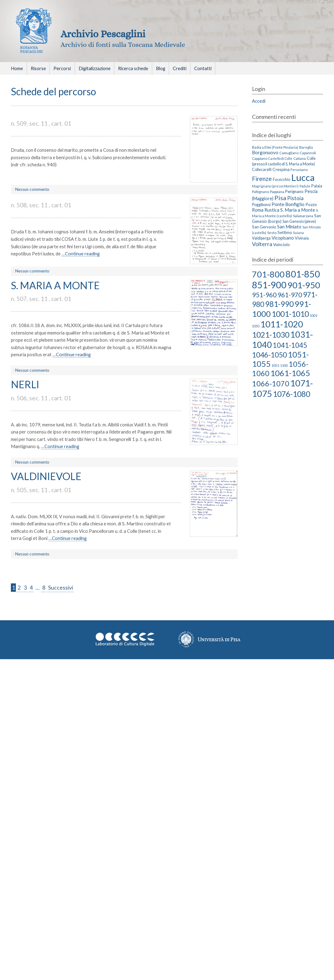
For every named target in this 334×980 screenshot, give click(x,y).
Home (17, 68)
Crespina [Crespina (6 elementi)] (281, 169)
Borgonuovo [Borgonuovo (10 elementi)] (265, 152)
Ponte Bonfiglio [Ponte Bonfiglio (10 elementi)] (288, 204)
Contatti (203, 68)
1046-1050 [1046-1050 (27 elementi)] (269, 355)
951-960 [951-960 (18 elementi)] (264, 295)
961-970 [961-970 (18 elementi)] (290, 295)
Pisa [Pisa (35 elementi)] (280, 198)
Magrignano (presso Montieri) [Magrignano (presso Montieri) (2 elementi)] (275, 186)
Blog (161, 68)
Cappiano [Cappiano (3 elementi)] (260, 158)
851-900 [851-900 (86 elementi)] (269, 285)
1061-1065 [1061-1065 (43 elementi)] (290, 373)
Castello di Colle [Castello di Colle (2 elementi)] (280, 158)
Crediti (180, 68)
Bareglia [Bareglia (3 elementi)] (306, 147)
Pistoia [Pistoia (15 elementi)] (295, 198)
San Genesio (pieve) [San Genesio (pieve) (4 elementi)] (299, 221)
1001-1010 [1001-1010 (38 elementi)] (290, 314)
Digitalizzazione (95, 68)
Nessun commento (32, 189)
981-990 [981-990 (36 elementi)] (279, 304)
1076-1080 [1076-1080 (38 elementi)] (291, 394)
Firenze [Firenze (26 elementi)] (262, 179)
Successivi (61, 588)
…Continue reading (81, 254)
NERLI (25, 384)
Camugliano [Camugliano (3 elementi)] (289, 153)
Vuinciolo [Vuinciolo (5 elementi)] (281, 245)
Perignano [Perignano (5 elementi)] (294, 191)
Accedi (259, 101)
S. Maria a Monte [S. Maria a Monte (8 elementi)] (298, 210)
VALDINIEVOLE (46, 476)
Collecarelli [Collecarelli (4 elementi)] (262, 170)
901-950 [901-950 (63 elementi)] (304, 285)
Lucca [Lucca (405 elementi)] (303, 177)
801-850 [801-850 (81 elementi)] (303, 274)
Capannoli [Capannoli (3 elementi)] (308, 153)
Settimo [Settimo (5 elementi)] (285, 232)
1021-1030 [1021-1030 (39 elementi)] (271, 335)
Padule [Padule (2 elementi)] (305, 186)
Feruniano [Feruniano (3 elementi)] (299, 169)
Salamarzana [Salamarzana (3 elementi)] (303, 216)
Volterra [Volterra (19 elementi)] (262, 244)
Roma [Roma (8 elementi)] (258, 210)
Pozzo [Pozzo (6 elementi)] (311, 204)
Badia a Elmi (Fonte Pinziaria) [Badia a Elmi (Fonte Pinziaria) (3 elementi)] (275, 147)
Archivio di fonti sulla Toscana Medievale (123, 45)
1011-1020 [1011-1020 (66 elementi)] (282, 324)
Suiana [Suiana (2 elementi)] (298, 233)
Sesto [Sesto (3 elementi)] (272, 232)
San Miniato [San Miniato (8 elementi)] (289, 227)
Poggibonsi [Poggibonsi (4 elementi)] (261, 205)
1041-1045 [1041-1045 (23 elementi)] (290, 345)
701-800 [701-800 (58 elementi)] (268, 274)
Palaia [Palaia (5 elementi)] (317, 186)
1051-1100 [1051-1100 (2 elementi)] (280, 365)
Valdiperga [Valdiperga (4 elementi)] (261, 238)
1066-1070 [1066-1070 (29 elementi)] (271, 384)
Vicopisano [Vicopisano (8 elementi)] (283, 238)
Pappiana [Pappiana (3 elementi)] (277, 191)
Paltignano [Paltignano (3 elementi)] (261, 191)
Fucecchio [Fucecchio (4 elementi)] (281, 180)
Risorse (38, 68)
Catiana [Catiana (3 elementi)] (300, 158)
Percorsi (62, 68)
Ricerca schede (133, 68)
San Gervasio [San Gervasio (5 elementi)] (264, 227)
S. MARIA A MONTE (55, 285)
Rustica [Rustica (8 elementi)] (272, 210)
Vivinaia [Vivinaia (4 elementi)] (302, 238)
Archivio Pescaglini (103, 34)
